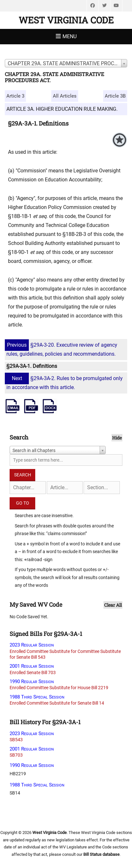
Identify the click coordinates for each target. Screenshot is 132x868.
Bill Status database (101, 854)
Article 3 (15, 96)
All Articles (65, 96)
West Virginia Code (66, 20)
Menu (70, 36)
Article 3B (115, 96)
